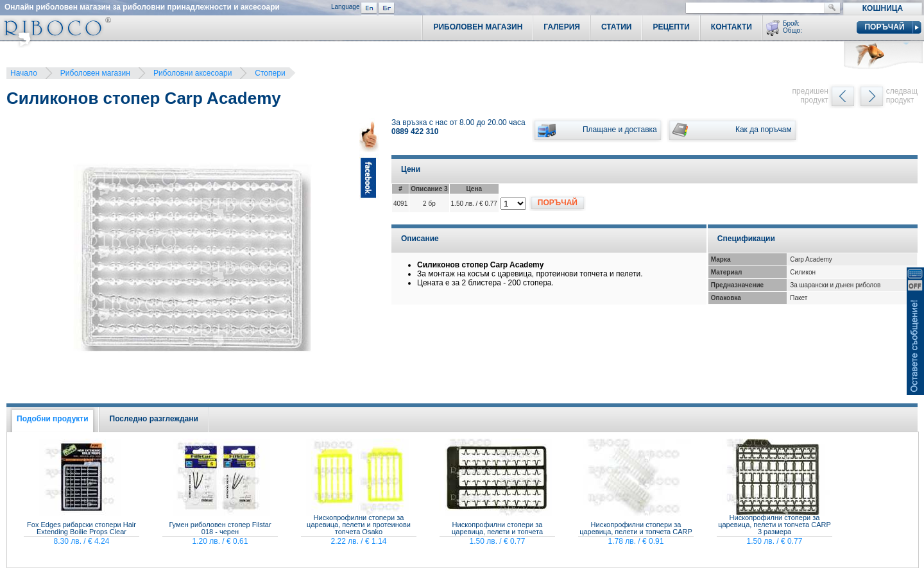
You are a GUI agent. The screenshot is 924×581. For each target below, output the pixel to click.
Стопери (270, 73)
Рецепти (671, 27)
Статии (617, 27)
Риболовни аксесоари (193, 73)
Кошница (883, 8)
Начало (24, 73)
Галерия (562, 27)
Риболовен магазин (95, 73)
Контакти (732, 27)
